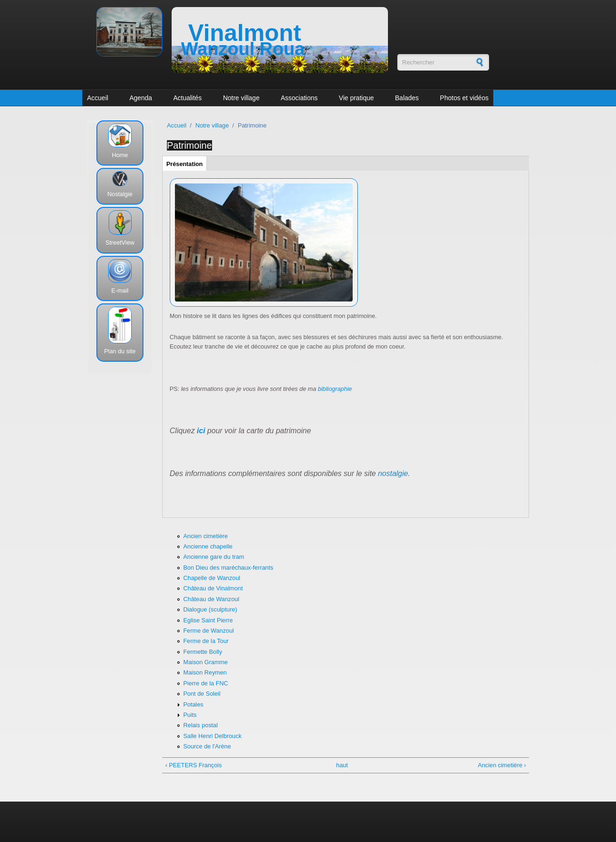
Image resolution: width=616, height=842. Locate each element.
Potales (193, 704)
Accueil (98, 98)
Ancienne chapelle (208, 546)
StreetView (120, 242)
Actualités (187, 98)
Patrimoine (190, 145)
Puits (190, 715)
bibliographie (335, 389)
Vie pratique (356, 98)
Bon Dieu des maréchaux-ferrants (228, 568)
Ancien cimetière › (502, 765)
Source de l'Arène (207, 746)
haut (342, 765)
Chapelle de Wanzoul (212, 578)
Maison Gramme (206, 662)
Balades (407, 98)
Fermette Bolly (203, 652)
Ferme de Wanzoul (209, 631)
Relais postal (201, 725)
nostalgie (393, 473)
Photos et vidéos (465, 98)
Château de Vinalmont (213, 588)
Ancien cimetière (206, 536)
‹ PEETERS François (193, 765)
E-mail (120, 290)
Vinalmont (245, 33)
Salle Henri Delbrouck (213, 736)
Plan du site (120, 351)
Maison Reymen (205, 672)
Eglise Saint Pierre (208, 620)
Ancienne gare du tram (214, 557)
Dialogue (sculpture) (210, 609)
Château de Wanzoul (211, 599)
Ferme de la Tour (206, 641)
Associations (299, 98)
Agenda (141, 98)
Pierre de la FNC (206, 683)
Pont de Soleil (202, 694)
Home (120, 155)
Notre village (241, 98)
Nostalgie (120, 194)
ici (201, 431)
